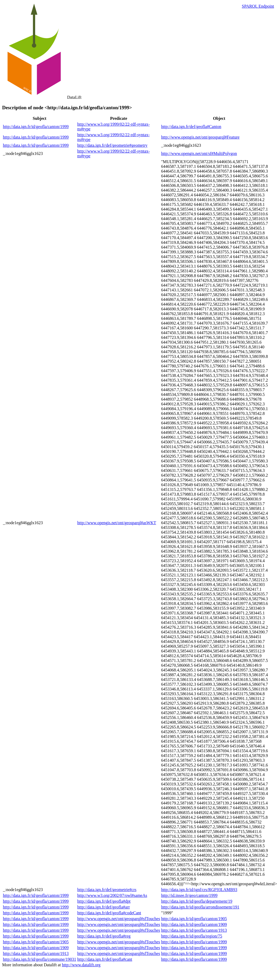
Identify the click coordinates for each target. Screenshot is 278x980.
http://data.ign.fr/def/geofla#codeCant (109, 913)
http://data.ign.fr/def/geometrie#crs (107, 890)
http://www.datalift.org (81, 965)
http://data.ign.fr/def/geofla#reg (104, 936)
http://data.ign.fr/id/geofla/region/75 (192, 936)
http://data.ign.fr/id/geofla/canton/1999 (36, 127)
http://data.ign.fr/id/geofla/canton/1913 (194, 930)
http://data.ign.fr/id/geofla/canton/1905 (194, 919)
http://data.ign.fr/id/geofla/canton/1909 (194, 924)
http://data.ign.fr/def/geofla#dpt (104, 901)
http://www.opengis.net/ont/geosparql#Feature (200, 137)
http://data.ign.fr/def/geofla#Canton (191, 127)
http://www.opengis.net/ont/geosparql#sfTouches (119, 919)
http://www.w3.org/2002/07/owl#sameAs (112, 895)
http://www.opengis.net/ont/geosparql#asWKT (117, 523)
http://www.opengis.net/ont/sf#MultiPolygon (199, 153)
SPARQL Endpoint (258, 6)
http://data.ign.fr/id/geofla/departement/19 (197, 901)
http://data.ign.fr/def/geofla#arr (103, 907)
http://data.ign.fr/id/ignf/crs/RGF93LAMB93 (199, 890)
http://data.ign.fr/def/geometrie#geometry (112, 145)
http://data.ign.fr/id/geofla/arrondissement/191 (200, 907)
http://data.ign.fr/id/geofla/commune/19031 (40, 959)
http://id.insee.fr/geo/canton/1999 (189, 895)
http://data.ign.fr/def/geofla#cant (105, 959)
